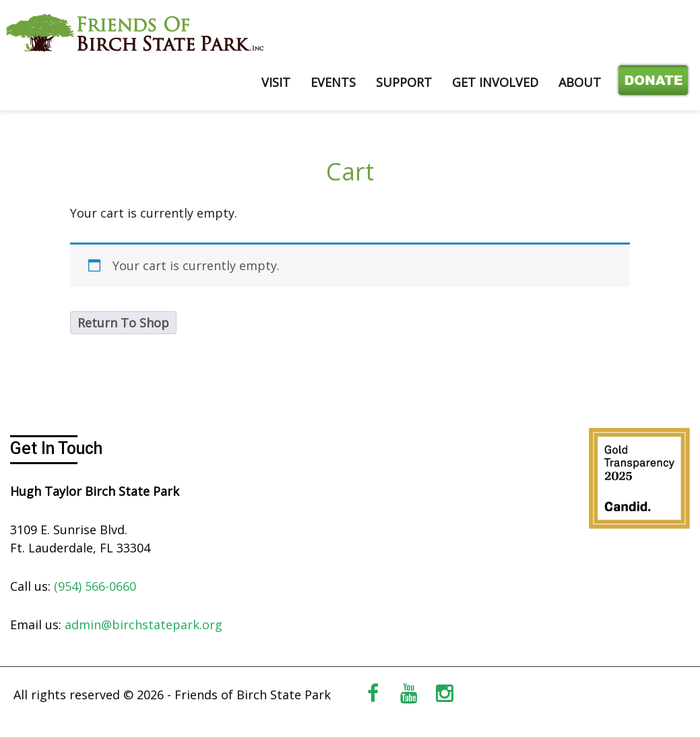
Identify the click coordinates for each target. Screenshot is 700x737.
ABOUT (580, 82)
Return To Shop (123, 323)
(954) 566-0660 (95, 586)
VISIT (276, 82)
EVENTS (333, 82)
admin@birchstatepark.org (144, 624)
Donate (650, 82)
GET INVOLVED (495, 82)
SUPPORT (404, 82)
